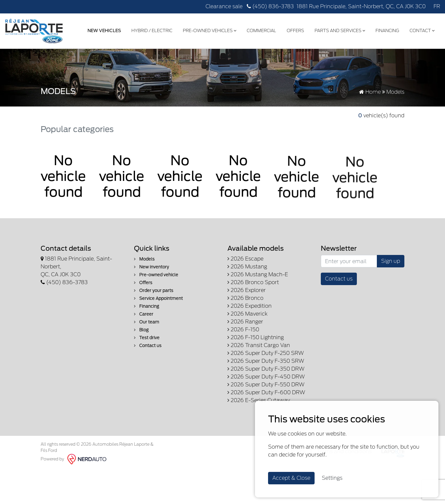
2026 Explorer (247, 290)
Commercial (261, 31)
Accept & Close (291, 478)
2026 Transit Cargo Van (259, 345)
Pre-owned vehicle (156, 275)
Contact (422, 31)
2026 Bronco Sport (253, 282)
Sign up (391, 261)
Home (370, 92)
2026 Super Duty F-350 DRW (266, 369)
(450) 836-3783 (270, 6)
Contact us (148, 346)
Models (144, 259)
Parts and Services (340, 31)
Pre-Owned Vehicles (210, 31)
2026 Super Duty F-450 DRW (266, 377)
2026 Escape (245, 259)
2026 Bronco (245, 298)
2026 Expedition (250, 306)
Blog (141, 330)
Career (144, 314)
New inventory (152, 267)
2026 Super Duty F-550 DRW (266, 385)
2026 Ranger (245, 322)
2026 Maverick (247, 314)
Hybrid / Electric (152, 31)
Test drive (147, 338)
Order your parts (154, 291)
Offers (295, 31)
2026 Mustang (247, 267)
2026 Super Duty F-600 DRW (266, 392)
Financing (387, 31)
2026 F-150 (243, 330)
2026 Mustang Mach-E (258, 274)
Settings (332, 478)
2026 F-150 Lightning (256, 337)
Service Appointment (158, 298)
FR (437, 6)
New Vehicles (104, 31)
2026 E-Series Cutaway (259, 400)
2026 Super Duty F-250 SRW (266, 353)
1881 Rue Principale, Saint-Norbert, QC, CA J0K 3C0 (361, 6)
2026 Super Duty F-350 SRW (266, 361)
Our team (147, 322)
